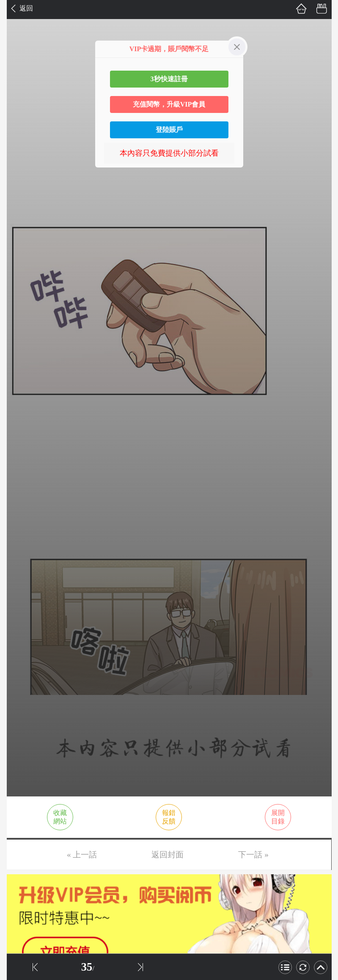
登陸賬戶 (169, 130)
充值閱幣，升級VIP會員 (169, 104)
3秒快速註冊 (169, 79)
